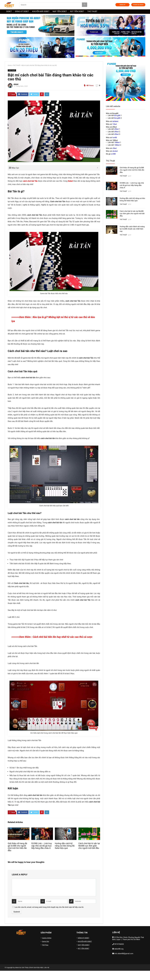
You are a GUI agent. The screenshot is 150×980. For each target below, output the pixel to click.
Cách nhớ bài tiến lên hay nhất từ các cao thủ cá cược (62, 637)
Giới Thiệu (25, 968)
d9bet (116, 129)
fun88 (115, 138)
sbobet (115, 151)
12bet (114, 124)
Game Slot (45, 941)
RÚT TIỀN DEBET (77, 11)
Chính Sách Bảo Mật (36, 968)
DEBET (9, 11)
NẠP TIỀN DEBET (60, 11)
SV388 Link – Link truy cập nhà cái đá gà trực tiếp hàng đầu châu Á (42, 846)
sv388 (113, 154)
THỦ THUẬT (92, 11)
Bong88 (117, 115)
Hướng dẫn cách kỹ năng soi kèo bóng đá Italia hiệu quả (65, 846)
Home (10, 65)
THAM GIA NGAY (138, 5)
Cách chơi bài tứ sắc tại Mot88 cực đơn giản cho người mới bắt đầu (89, 846)
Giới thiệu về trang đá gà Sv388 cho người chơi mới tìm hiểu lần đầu (17, 847)
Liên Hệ (47, 968)
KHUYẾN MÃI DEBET (41, 11)
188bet (117, 142)
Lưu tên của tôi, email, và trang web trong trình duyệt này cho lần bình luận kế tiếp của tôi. (49, 907)
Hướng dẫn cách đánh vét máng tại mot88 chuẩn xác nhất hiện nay (132, 229)
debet (16, 84)
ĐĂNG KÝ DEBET (22, 11)
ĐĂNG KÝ (122, 5)
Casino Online (47, 938)
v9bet (114, 148)
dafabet (115, 121)
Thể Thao (45, 945)
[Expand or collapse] (97, 168)
